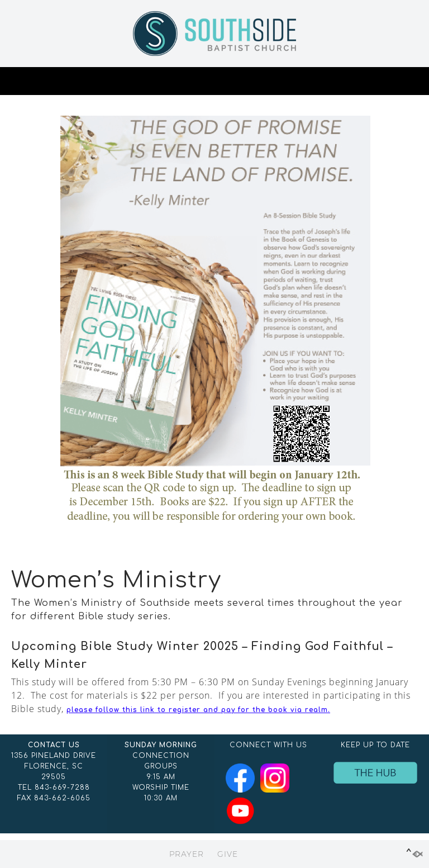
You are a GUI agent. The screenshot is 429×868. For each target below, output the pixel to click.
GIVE (228, 854)
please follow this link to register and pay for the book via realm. (198, 710)
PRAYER (187, 854)
